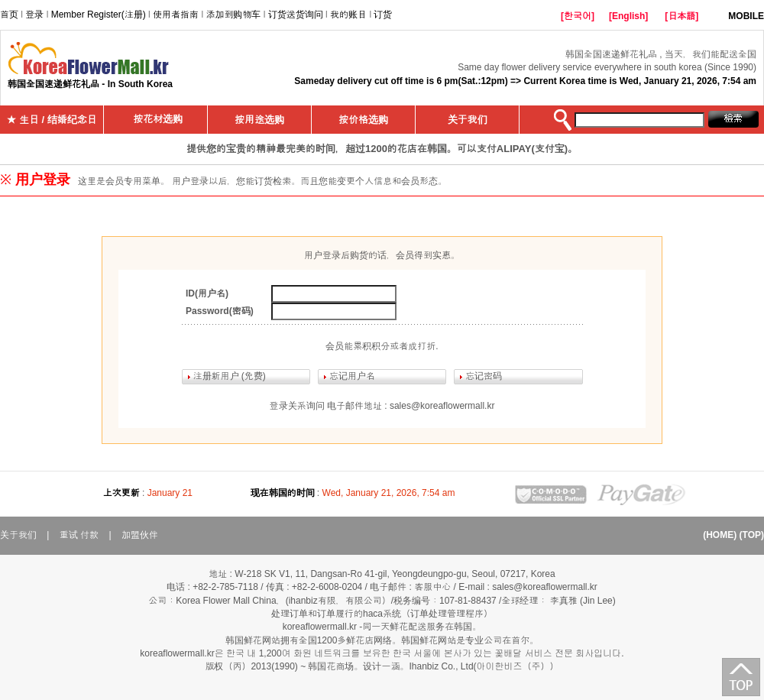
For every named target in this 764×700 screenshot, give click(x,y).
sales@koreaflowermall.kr (442, 406)
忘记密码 (484, 376)
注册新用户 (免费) (230, 376)
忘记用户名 (352, 376)
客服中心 (432, 587)
